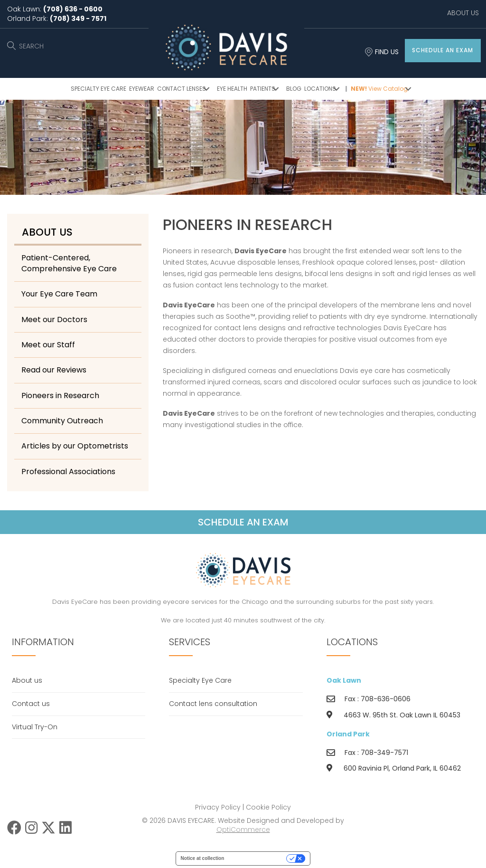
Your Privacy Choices (258, 858)
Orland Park (348, 734)
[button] (443, 51)
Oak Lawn (344, 680)
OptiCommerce (243, 830)
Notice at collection (203, 858)
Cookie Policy (268, 807)
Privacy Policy (218, 807)
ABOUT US (463, 13)
